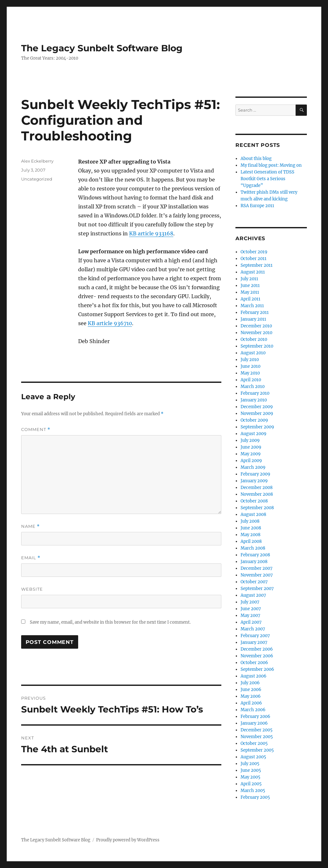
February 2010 (255, 393)
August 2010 (253, 353)
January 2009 (254, 481)
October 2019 (254, 252)
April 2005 (251, 784)
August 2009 (254, 434)
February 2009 (255, 474)
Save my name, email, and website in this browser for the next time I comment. (110, 622)
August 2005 (253, 757)
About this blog (256, 159)
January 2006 (254, 723)
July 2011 (249, 279)
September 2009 (257, 427)
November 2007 (257, 575)
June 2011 (250, 286)
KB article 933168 (151, 233)
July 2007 (250, 602)
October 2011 (254, 259)
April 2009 (251, 461)
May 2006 (251, 696)
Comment (36, 430)
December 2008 (257, 488)
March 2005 (253, 791)
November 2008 (257, 494)
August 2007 (253, 595)
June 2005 (251, 770)
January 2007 (254, 642)
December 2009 (257, 407)
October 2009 (254, 420)
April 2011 (250, 299)
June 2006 (251, 690)
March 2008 (253, 548)
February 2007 (255, 636)
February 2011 (255, 312)
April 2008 (251, 541)
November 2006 (257, 656)
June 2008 (251, 528)
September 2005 (257, 750)
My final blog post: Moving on (271, 165)
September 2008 (257, 508)
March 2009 (253, 467)
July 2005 (250, 764)
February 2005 (255, 797)
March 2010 (253, 387)
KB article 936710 (110, 323)
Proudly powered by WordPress (128, 840)
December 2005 (257, 730)
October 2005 (254, 743)
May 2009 (251, 454)
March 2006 (253, 710)
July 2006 (250, 683)
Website (32, 589)
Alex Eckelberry (37, 161)
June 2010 (250, 366)
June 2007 (251, 609)
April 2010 (251, 380)
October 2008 (254, 501)
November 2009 (257, 413)
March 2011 (252, 306)
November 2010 (256, 333)
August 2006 (254, 676)
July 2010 (250, 360)
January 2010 (254, 400)
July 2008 (250, 521)
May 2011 (250, 292)
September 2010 (257, 346)
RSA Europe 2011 (257, 206)
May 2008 (250, 535)
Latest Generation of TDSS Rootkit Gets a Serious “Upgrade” (267, 179)
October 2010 (254, 339)
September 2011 (257, 265)
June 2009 (251, 447)
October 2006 (254, 663)
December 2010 (256, 326)
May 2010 (250, 373)
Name (30, 526)
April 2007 (251, 622)
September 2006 (257, 669)
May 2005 (250, 777)
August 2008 (253, 514)
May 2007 (250, 615)
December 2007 (257, 568)
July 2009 (250, 440)
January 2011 (253, 319)
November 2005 (257, 737)
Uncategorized (37, 179)
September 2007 (257, 589)
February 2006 (255, 716)
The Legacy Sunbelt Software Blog (102, 48)
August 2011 (253, 272)
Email (31, 558)
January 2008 (254, 562)
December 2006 (257, 649)
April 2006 (251, 703)
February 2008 (255, 555)
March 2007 (253, 629)
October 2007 (254, 582)
